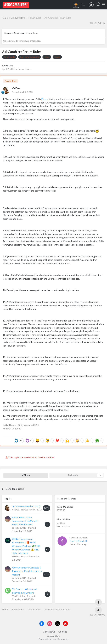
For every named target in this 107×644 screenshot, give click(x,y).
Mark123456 (19, 596)
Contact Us (49, 632)
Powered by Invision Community (53, 639)
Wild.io (16, 556)
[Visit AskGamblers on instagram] (50, 624)
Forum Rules (24, 69)
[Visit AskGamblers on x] (58, 624)
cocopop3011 (19, 528)
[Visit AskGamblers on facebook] (42, 624)
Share (26, 475)
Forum (45, 99)
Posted (22, 92)
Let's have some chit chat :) (26, 506)
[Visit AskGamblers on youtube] (65, 624)
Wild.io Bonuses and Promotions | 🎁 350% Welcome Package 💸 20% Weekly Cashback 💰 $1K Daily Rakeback (26, 546)
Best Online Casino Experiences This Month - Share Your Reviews (25, 521)
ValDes (9, 66)
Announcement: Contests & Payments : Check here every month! (27, 571)
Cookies (63, 632)
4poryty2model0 (78, 541)
